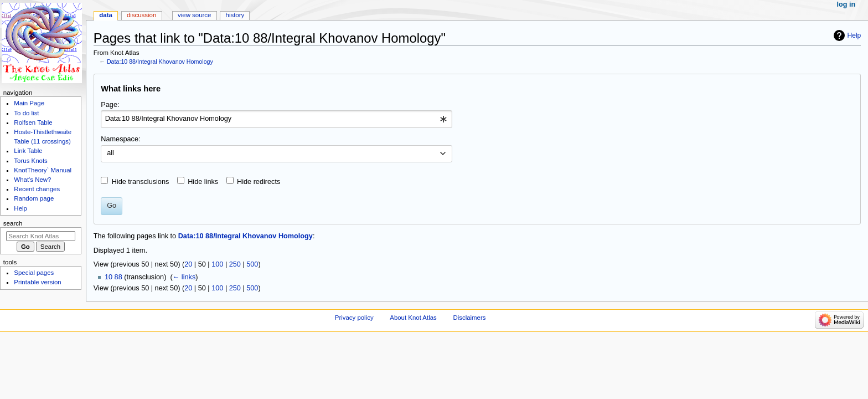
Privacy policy (354, 318)
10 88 (113, 277)
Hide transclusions (141, 182)
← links (184, 277)
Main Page (29, 103)
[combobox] (277, 119)
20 (188, 264)
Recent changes (37, 189)
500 (252, 264)
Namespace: (120, 139)
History (235, 15)
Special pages (34, 273)
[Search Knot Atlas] (41, 236)
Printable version (37, 282)
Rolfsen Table (33, 122)
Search (13, 223)
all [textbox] (110, 153)
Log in (846, 4)
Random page (34, 198)
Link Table (28, 151)
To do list (26, 113)
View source (194, 15)
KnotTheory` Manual (43, 170)
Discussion (141, 15)
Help (854, 35)
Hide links (203, 182)
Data (106, 15)
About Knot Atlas (413, 318)
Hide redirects (259, 182)
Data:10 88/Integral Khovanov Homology (160, 62)
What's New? (32, 180)
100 (217, 264)
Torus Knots (30, 161)
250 (235, 264)
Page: (110, 105)
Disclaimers (469, 318)
